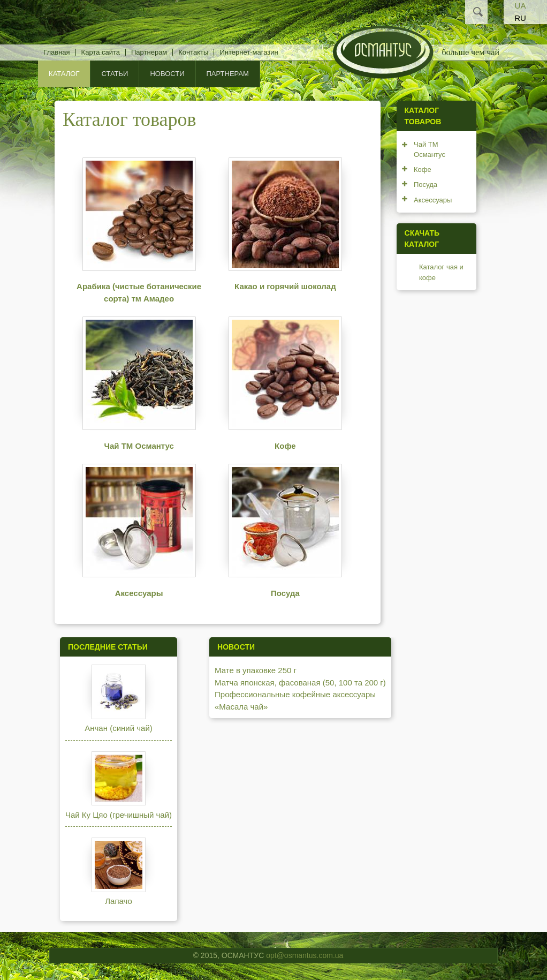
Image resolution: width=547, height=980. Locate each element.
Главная (56, 52)
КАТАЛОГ (64, 74)
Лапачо (118, 901)
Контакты (193, 52)
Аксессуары (139, 593)
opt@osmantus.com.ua (305, 955)
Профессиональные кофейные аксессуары (295, 694)
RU (520, 18)
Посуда (285, 593)
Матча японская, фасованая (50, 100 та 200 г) (300, 683)
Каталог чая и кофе (441, 272)
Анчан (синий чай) (119, 728)
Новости (167, 74)
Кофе (285, 446)
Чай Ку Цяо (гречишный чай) (119, 815)
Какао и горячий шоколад (285, 286)
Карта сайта (101, 52)
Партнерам (149, 52)
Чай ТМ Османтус (139, 446)
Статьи (115, 74)
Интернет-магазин (249, 52)
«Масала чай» (241, 707)
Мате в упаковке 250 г (256, 670)
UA (521, 6)
